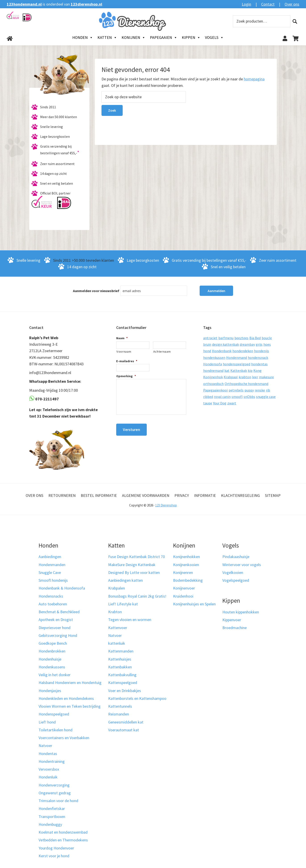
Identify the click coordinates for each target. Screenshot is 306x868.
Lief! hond (47, 722)
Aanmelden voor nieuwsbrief (96, 291)
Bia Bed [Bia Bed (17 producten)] (255, 338)
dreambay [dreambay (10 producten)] (247, 344)
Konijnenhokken (186, 557)
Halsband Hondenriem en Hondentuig (70, 683)
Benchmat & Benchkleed (59, 612)
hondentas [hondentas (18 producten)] (259, 364)
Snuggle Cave (50, 572)
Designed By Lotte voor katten (134, 572)
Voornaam (124, 351)
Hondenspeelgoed (54, 714)
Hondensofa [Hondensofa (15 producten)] (213, 364)
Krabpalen (117, 588)
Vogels (214, 38)
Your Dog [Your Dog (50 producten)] (220, 403)
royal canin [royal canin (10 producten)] (222, 397)
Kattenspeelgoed (123, 683)
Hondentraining (52, 761)
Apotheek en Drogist (56, 620)
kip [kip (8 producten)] (250, 370)
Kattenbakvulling (122, 675)
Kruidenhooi (183, 596)
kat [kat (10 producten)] (227, 370)
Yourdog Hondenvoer (56, 848)
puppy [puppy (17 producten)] (249, 390)
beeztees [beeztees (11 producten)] (241, 338)
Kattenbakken (120, 667)
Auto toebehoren (53, 604)
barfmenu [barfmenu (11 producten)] (226, 338)
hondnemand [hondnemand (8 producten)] (213, 370)
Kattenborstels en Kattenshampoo (137, 698)
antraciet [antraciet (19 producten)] (210, 338)
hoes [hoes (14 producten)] (267, 344)
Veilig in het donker (55, 675)
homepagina (254, 79)
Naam (122, 338)
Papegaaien (164, 38)
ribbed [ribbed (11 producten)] (208, 397)
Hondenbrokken (52, 651)
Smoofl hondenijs (53, 580)
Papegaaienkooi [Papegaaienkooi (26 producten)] (215, 390)
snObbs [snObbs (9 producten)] (249, 397)
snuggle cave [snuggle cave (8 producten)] (266, 397)
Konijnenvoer (184, 588)
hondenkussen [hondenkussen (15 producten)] (214, 358)
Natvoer (45, 746)
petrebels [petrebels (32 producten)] (236, 390)
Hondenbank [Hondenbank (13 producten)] (222, 351)
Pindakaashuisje (236, 557)
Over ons (292, 4)
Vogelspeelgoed (236, 580)
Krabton (115, 612)
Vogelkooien (233, 572)
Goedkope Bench (53, 643)
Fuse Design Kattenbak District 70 (136, 557)
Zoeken (295, 21)
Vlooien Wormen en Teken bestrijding (70, 706)
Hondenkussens (52, 667)
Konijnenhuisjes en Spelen (194, 604)
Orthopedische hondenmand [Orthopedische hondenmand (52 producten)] (246, 384)
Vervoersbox (49, 769)
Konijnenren (183, 572)
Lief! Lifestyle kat (123, 604)
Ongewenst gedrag (55, 793)
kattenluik (117, 643)
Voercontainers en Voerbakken (64, 738)
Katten (107, 38)
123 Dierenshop (166, 505)
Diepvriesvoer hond (55, 628)
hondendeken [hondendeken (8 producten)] (243, 351)
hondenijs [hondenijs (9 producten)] (262, 351)
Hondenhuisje (50, 659)
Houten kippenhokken (241, 612)
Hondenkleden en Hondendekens (66, 698)
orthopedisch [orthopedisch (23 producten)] (213, 384)
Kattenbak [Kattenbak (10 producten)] (239, 370)
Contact (268, 4)
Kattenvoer (118, 628)
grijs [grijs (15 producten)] (259, 344)
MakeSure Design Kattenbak (132, 565)
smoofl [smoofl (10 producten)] (237, 397)
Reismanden (119, 714)
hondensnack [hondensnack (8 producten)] (258, 358)
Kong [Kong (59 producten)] (257, 370)
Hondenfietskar (52, 808)
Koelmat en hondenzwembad (63, 832)
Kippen (191, 38)
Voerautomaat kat (124, 730)
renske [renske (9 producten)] (260, 390)
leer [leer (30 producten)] (255, 377)
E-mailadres (127, 361)
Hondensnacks (51, 596)
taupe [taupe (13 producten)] (208, 403)
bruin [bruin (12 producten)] (207, 344)
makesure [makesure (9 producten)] (266, 377)
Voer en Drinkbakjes (125, 691)
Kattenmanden (121, 651)
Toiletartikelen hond (56, 730)
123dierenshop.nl (86, 4)
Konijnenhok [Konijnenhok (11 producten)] (213, 377)
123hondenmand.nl (24, 4)
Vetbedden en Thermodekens (63, 840)
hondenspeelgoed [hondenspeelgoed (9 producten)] (237, 364)
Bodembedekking (188, 580)
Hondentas (48, 754)
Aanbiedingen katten (125, 580)
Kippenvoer (232, 620)
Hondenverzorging (54, 785)
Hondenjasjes (50, 691)
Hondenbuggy (50, 824)
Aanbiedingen (50, 557)
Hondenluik (48, 777)
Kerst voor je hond (54, 856)
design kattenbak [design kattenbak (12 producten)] (225, 344)
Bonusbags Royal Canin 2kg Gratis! (137, 596)
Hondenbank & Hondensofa (62, 588)
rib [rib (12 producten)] (268, 390)
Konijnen (133, 38)
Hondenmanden (52, 565)
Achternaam (162, 351)
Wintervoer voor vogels (242, 565)
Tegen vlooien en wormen (130, 620)
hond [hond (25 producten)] (207, 351)
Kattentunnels (120, 706)
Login (246, 4)
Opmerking (126, 376)
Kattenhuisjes (120, 659)
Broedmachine (235, 628)
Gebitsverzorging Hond (58, 635)
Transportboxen (52, 817)
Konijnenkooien (186, 565)
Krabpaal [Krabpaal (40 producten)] (231, 377)
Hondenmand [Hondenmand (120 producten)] (237, 358)
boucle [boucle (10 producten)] (267, 338)
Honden (83, 38)
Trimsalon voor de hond (58, 801)
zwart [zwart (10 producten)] (232, 403)
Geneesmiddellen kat (126, 722)
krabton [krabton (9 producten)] (245, 377)
